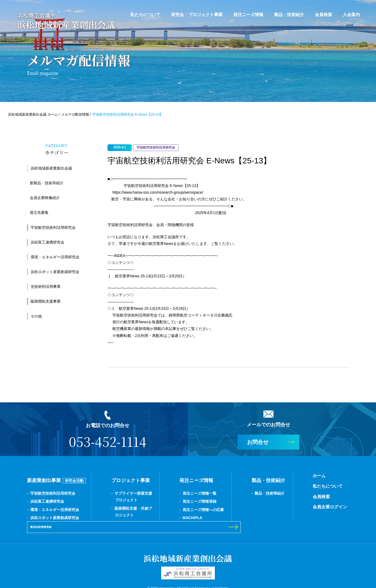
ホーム (259, 476)
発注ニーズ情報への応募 (173, 510)
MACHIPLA (163, 518)
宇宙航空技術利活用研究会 (53, 227)
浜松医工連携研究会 (47, 242)
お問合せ (258, 442)
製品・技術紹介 (289, 15)
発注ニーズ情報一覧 (169, 493)
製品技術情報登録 (312, 497)
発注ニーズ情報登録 (169, 501)
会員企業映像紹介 (45, 198)
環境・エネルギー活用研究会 (55, 257)
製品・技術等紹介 (225, 493)
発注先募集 (39, 212)
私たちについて (145, 15)
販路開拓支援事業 (46, 301)
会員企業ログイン (270, 507)
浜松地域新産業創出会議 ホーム (33, 114)
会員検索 (323, 15)
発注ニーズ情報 (248, 15)
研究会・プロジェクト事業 (197, 15)
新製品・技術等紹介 (47, 183)
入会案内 (351, 15)
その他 (36, 316)
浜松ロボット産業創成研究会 (55, 272)
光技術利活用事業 (46, 286)
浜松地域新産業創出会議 (51, 168)
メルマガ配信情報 (75, 114)
